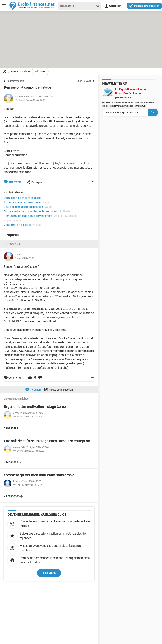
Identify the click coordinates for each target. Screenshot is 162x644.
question (144, 6)
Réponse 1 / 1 (12, 244)
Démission (41, 72)
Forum (14, 72)
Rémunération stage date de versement (28, 216)
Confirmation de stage (18, 225)
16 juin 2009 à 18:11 (36, 100)
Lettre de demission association (23, 207)
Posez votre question (61, 390)
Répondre (36, 390)
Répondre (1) (16, 182)
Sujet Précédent (16, 81)
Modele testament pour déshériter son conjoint (32, 211)
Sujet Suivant (84, 81)
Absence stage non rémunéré (22, 202)
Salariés (26, 72)
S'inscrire (49, 573)
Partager (34, 182)
